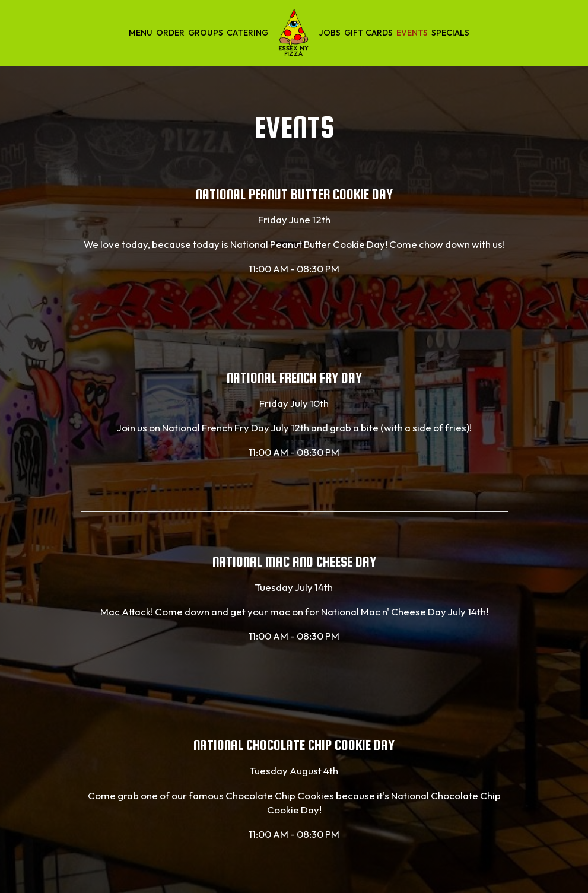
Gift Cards (368, 33)
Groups (206, 33)
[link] (294, 33)
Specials (450, 33)
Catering (247, 33)
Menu (141, 33)
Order (170, 33)
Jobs (330, 33)
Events (412, 33)
